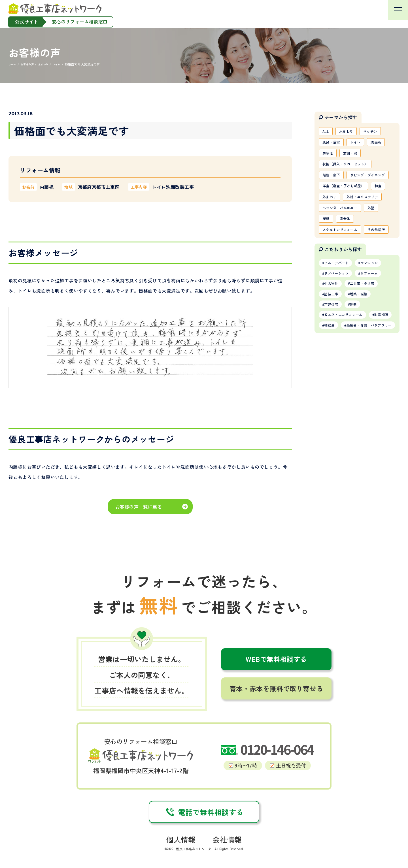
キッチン (377, 132)
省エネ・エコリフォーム (348, 370)
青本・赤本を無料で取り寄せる (276, 688)
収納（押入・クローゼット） (349, 168)
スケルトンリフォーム (343, 266)
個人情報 (181, 839)
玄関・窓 (355, 156)
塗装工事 (333, 347)
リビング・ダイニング (343, 193)
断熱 (359, 359)
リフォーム (377, 324)
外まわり (351, 217)
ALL (327, 132)
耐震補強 (333, 382)
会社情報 (227, 839)
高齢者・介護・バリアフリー (352, 393)
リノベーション (339, 324)
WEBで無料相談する (276, 659)
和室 (327, 217)
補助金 (361, 382)
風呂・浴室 (333, 144)
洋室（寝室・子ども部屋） (347, 205)
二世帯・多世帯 (369, 336)
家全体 (349, 253)
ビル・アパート (339, 312)
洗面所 (384, 144)
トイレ (361, 144)
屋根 (327, 253)
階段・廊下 (333, 180)
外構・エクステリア (341, 229)
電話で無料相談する (204, 812)
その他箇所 (333, 278)
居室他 (329, 156)
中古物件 (333, 336)
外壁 (379, 241)
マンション (377, 312)
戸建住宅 (333, 359)
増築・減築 (365, 347)
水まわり (350, 132)
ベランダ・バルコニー (343, 241)
